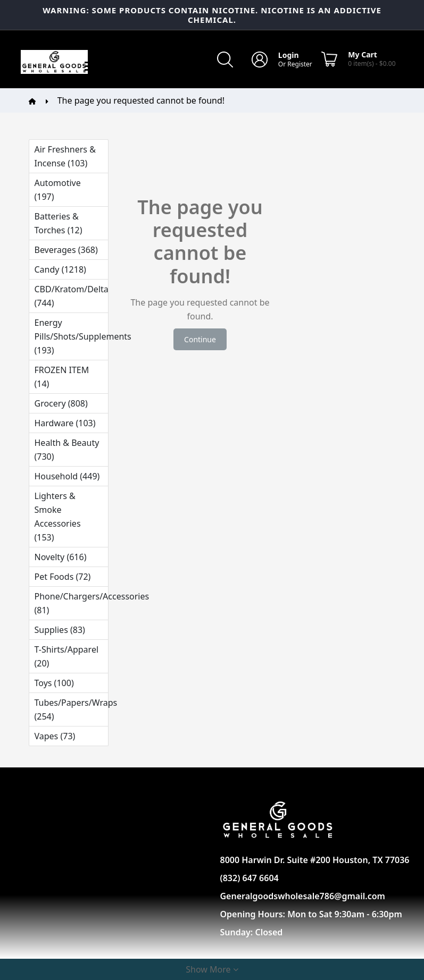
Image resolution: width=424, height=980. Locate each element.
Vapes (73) (55, 736)
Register (300, 64)
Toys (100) (54, 683)
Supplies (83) (60, 630)
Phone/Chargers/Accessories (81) (72, 603)
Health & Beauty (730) (67, 450)
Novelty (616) (61, 557)
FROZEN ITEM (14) (62, 377)
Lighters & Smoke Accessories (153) (58, 517)
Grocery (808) (61, 403)
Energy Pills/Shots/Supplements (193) (72, 336)
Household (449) (67, 476)
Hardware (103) (65, 423)
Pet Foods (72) (63, 577)
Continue (200, 339)
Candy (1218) (60, 269)
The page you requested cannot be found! (141, 100)
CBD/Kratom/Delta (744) (72, 296)
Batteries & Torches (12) (59, 223)
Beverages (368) (66, 250)
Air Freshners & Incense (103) (65, 156)
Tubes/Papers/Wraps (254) (72, 709)
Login (289, 55)
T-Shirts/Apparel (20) (67, 656)
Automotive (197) (58, 190)
